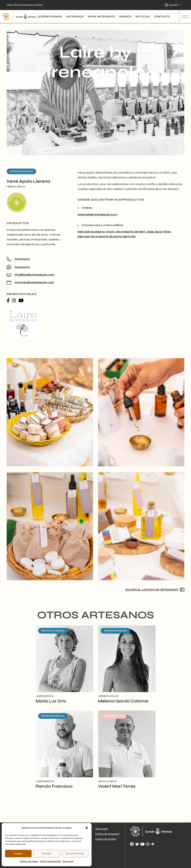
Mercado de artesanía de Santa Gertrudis (107, 236)
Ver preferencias (75, 853)
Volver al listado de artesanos (152, 590)
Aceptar (18, 853)
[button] (87, 828)
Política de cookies (29, 861)
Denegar (47, 853)
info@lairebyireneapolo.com (34, 275)
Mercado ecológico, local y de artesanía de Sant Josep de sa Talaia (124, 232)
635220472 (22, 259)
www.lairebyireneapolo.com (34, 282)
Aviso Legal (68, 861)
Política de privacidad (50, 861)
